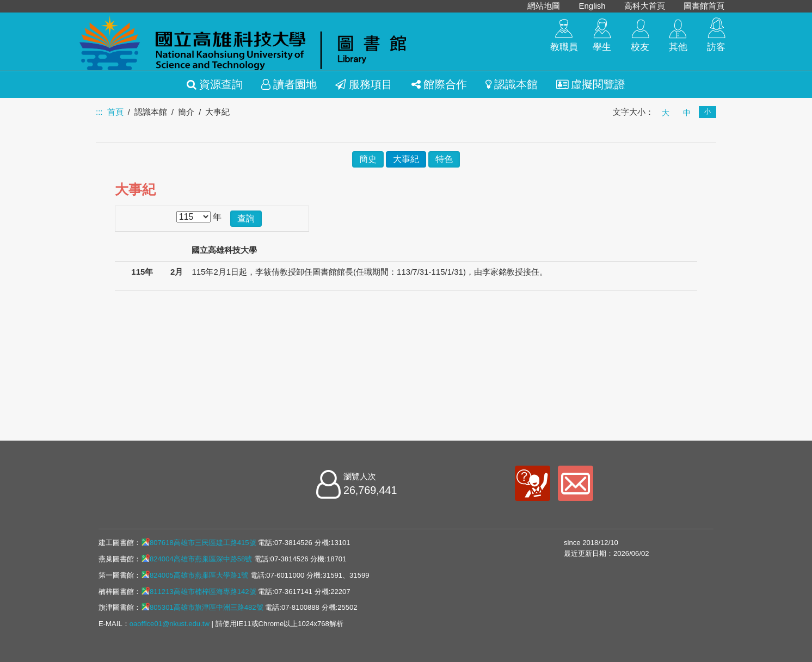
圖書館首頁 (704, 6)
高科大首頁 (645, 6)
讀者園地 (289, 84)
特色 (444, 159)
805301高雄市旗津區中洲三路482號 (202, 607)
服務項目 (364, 84)
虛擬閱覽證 (591, 84)
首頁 (115, 112)
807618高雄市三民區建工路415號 (199, 542)
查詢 (246, 218)
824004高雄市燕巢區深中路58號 (196, 559)
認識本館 (512, 84)
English (592, 6)
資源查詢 (215, 84)
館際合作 (439, 84)
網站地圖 (544, 6)
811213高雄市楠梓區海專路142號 (199, 591)
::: (99, 112)
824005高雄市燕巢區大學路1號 (195, 575)
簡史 (368, 159)
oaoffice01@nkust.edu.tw (170, 624)
